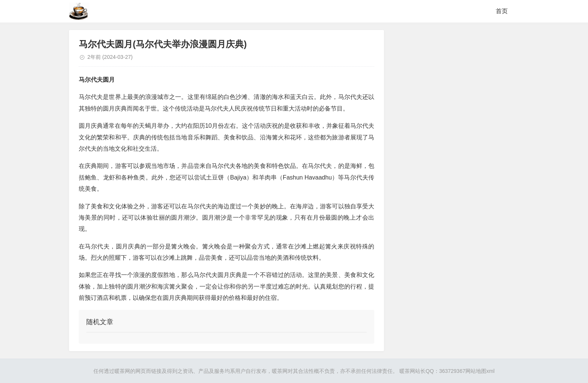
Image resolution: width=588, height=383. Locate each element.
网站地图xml (480, 371)
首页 (502, 11)
